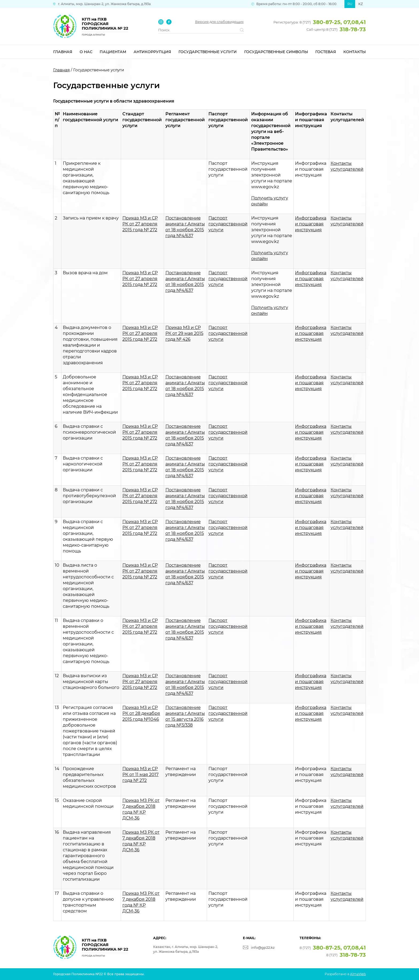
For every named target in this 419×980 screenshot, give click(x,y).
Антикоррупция (152, 52)
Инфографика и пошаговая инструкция (311, 224)
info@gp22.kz (263, 947)
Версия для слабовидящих (219, 22)
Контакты (355, 52)
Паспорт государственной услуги (228, 224)
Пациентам (113, 52)
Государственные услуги (208, 52)
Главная (63, 52)
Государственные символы (276, 52)
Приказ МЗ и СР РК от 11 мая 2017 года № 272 (140, 775)
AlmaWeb (358, 974)
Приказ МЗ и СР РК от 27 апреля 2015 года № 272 (140, 224)
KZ (361, 4)
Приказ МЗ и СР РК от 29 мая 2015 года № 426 (184, 333)
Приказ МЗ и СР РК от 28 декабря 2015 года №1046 (141, 713)
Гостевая (326, 52)
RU (350, 4)
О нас (86, 52)
